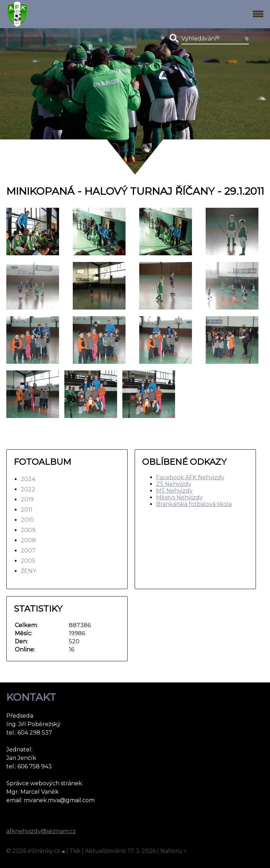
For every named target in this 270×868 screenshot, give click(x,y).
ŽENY (28, 571)
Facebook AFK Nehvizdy (190, 477)
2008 (28, 540)
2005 (28, 561)
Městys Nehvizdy (179, 497)
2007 (28, 551)
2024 (28, 479)
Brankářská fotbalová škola (194, 504)
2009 (28, 530)
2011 (27, 510)
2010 (27, 520)
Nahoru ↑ (174, 851)
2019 (27, 499)
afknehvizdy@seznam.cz (41, 831)
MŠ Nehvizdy (174, 491)
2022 (28, 489)
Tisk (75, 851)
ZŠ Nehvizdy (174, 484)
